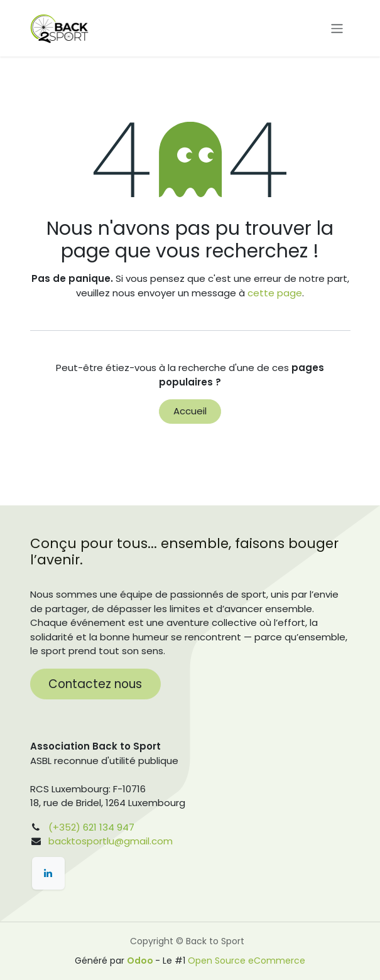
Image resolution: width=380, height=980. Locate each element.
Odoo (141, 961)
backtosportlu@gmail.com (111, 841)
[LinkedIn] (48, 873)
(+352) (64, 827)
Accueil (190, 411)
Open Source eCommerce (247, 961)
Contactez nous (95, 684)
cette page (275, 293)
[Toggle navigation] (337, 28)
